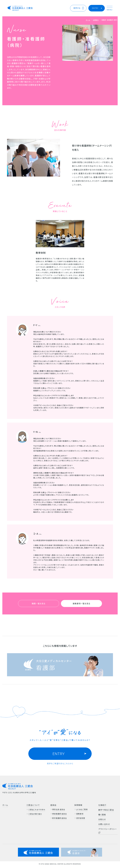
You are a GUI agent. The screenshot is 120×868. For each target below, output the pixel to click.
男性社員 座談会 (59, 809)
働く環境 (102, 815)
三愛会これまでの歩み (37, 810)
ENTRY (95, 8)
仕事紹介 (96, 20)
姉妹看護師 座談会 (60, 814)
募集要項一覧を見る (81, 603)
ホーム (88, 20)
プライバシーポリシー (108, 831)
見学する (77, 8)
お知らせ (102, 819)
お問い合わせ (104, 824)
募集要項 (80, 814)
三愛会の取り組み (35, 814)
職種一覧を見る (39, 603)
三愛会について (33, 805)
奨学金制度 (81, 818)
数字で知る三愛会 (106, 810)
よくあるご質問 (82, 809)
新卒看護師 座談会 (60, 818)
